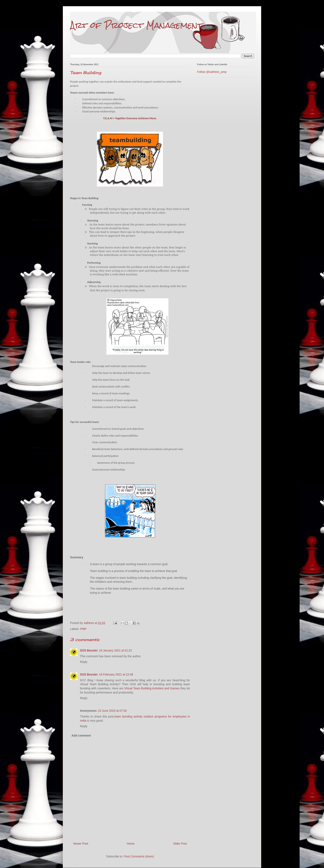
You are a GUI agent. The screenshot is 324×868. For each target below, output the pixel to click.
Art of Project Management (136, 25)
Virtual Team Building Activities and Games (152, 688)
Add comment (81, 736)
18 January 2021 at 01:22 (115, 650)
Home (130, 844)
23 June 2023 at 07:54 (112, 711)
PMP (83, 629)
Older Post (180, 844)
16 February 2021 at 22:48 (116, 674)
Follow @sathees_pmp (212, 72)
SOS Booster (89, 650)
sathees (89, 623)
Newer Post (81, 844)
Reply (84, 662)
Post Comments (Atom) (139, 856)
